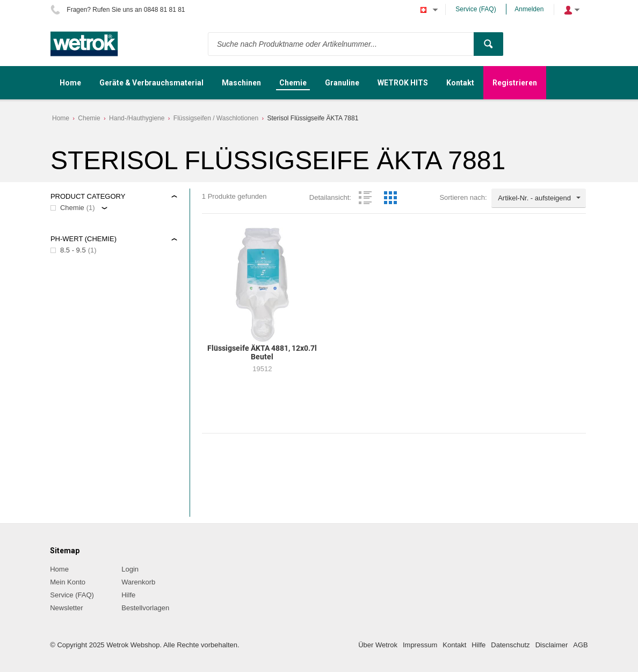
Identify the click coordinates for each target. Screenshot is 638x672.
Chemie (89, 118)
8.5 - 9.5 (73, 250)
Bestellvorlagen (145, 608)
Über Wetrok (378, 645)
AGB (580, 645)
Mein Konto (68, 582)
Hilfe (128, 595)
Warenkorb (138, 582)
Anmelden (529, 9)
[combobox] (539, 198)
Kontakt (454, 645)
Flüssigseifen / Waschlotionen (216, 118)
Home (61, 118)
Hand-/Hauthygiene (137, 118)
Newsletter (66, 608)
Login (130, 569)
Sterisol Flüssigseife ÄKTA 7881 (313, 118)
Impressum (420, 645)
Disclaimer (552, 645)
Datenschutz (510, 645)
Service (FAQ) (476, 9)
